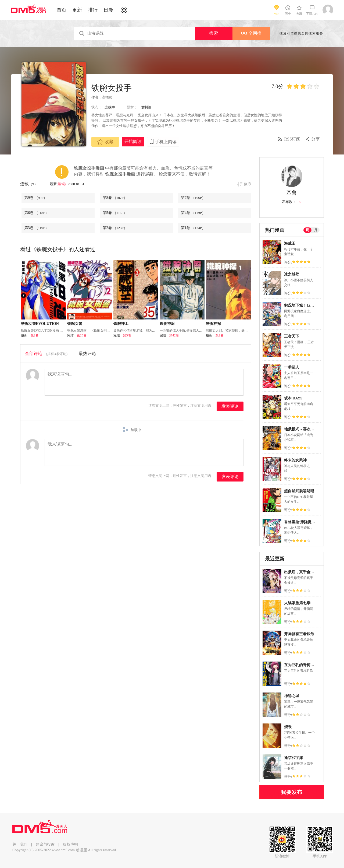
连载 (29, 184)
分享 (316, 139)
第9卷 (62, 184)
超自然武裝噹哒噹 (299, 491)
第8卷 (115, 198)
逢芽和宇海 (293, 758)
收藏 (105, 142)
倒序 (248, 184)
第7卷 (193, 198)
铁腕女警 (75, 324)
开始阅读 (133, 141)
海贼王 (290, 243)
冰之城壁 (292, 274)
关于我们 (20, 844)
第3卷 (36, 228)
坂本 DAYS (293, 398)
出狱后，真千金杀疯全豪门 (307, 572)
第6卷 (36, 213)
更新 (77, 10)
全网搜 (251, 33)
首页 (62, 10)
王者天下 (292, 336)
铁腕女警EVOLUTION (40, 324)
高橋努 (107, 97)
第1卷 (193, 228)
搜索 (214, 33)
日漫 (108, 10)
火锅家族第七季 (297, 603)
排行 (93, 10)
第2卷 (115, 228)
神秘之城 (292, 696)
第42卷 (174, 335)
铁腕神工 (121, 324)
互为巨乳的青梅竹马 (301, 665)
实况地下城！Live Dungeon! (307, 305)
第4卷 (193, 213)
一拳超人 (292, 367)
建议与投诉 (45, 844)
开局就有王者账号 (299, 634)
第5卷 (115, 213)
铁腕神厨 (167, 324)
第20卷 (82, 335)
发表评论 (230, 406)
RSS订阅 (292, 139)
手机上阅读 (166, 142)
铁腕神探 (213, 324)
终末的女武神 (295, 460)
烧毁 (288, 727)
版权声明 (70, 844)
